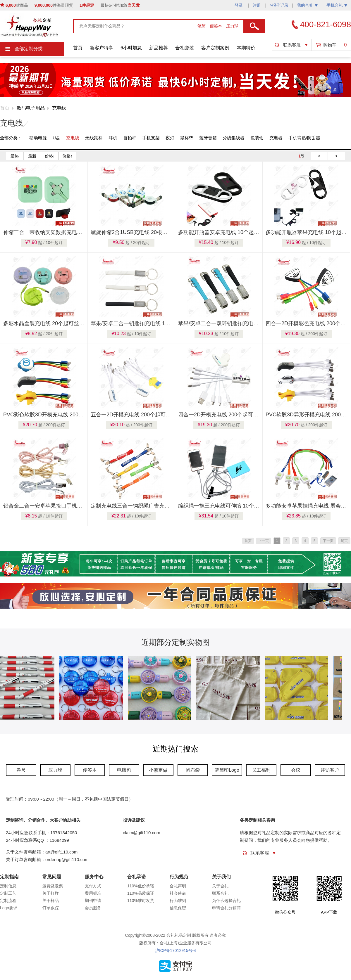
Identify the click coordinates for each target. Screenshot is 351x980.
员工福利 (261, 770)
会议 (296, 770)
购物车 (330, 45)
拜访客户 (330, 770)
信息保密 (178, 908)
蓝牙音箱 (208, 138)
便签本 (216, 26)
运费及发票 (53, 886)
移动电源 (38, 138)
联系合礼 (220, 893)
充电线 (59, 108)
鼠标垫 (187, 138)
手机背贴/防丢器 (304, 138)
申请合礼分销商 (226, 908)
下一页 (328, 541)
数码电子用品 (31, 108)
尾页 (344, 541)
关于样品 (51, 901)
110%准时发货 (141, 901)
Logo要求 (9, 908)
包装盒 (257, 138)
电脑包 (124, 770)
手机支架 (151, 138)
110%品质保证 (141, 893)
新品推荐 (159, 48)
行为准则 (178, 901)
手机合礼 (337, 5)
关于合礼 (220, 886)
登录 (239, 5)
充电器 (276, 138)
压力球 (232, 26)
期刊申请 (93, 901)
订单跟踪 (51, 908)
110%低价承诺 (141, 886)
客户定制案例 (215, 48)
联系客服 (292, 45)
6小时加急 (131, 48)
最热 (15, 156)
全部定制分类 (29, 49)
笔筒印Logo (227, 770)
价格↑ (67, 156)
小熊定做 (158, 770)
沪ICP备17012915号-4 (175, 950)
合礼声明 (178, 886)
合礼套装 (185, 48)
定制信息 (8, 886)
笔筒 (202, 26)
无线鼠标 (94, 138)
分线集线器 (234, 138)
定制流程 (8, 901)
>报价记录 (279, 5)
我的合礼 (307, 5)
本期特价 (246, 48)
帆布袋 (193, 770)
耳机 (113, 138)
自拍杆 (130, 138)
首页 (78, 48)
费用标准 (93, 893)
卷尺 (21, 770)
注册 (257, 5)
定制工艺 (8, 893)
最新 (32, 156)
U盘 (56, 138)
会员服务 (93, 908)
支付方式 (93, 886)
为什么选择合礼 (226, 901)
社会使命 (178, 893)
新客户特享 (101, 48)
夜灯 (170, 138)
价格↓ (50, 156)
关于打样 (51, 893)
